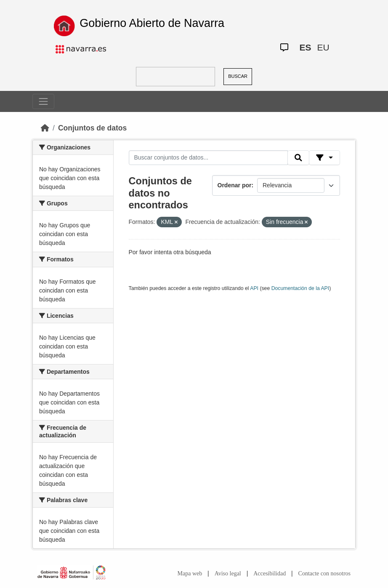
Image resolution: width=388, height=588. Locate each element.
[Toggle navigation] (43, 101)
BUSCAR (238, 76)
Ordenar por (235, 185)
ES (305, 47)
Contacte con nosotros (324, 573)
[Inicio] (45, 128)
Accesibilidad (270, 573)
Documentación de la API (300, 288)
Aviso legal (228, 573)
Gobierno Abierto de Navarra (152, 23)
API (254, 288)
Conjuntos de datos (92, 128)
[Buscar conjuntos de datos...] (208, 158)
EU (323, 47)
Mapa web (190, 573)
